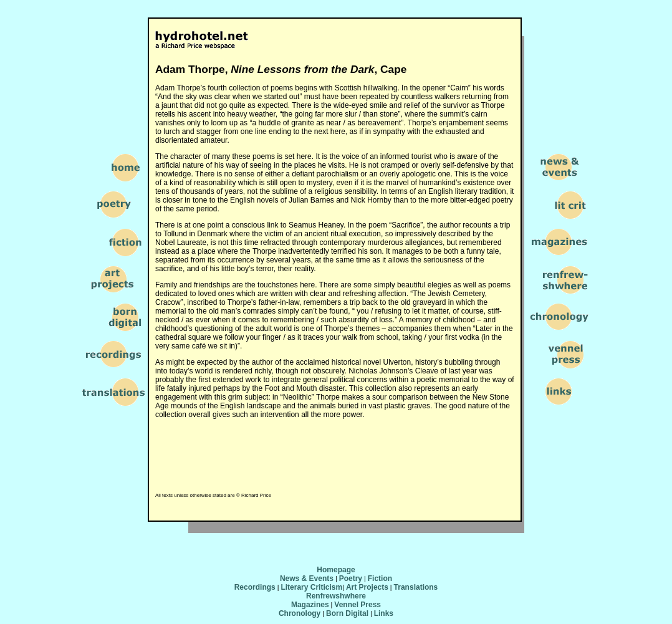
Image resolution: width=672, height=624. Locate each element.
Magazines (310, 605)
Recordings (255, 587)
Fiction (380, 578)
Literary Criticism (311, 587)
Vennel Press (358, 605)
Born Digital (347, 613)
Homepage (336, 570)
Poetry (351, 578)
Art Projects (367, 587)
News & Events (307, 578)
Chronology (300, 613)
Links (384, 613)
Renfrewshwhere (336, 596)
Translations (416, 587)
